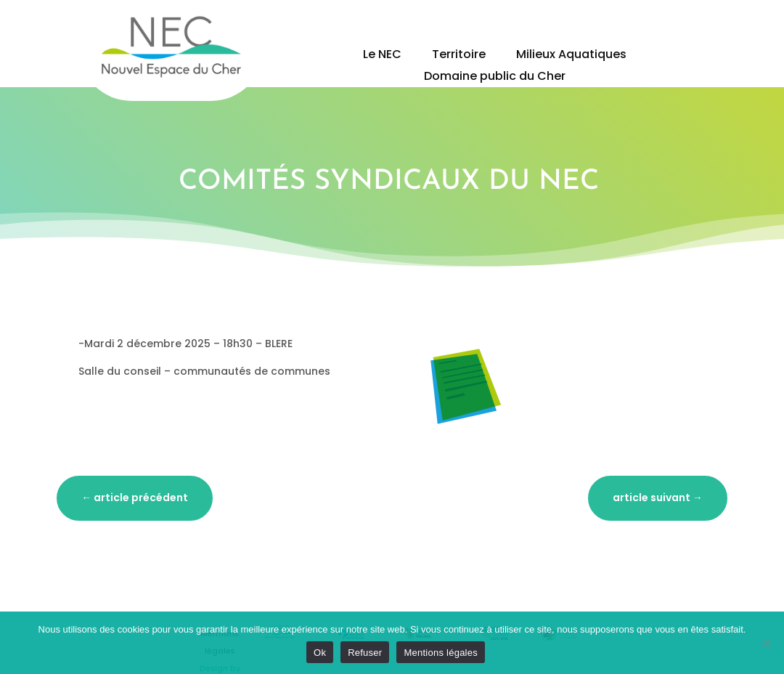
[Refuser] (766, 643)
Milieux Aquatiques (571, 56)
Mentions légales (441, 653)
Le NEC (382, 56)
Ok (320, 653)
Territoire (459, 56)
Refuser (365, 653)
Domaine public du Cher (495, 78)
